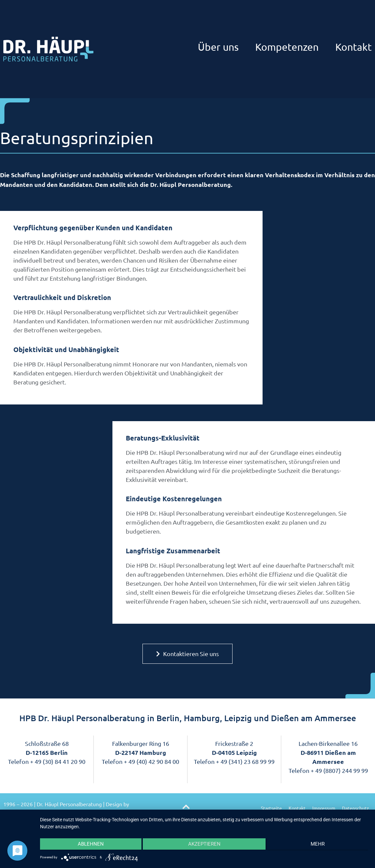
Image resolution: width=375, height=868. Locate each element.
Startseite (271, 808)
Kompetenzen (287, 47)
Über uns (218, 47)
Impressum (324, 808)
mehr (320, 845)
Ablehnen (89, 845)
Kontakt (353, 47)
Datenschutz (355, 808)
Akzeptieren (204, 845)
